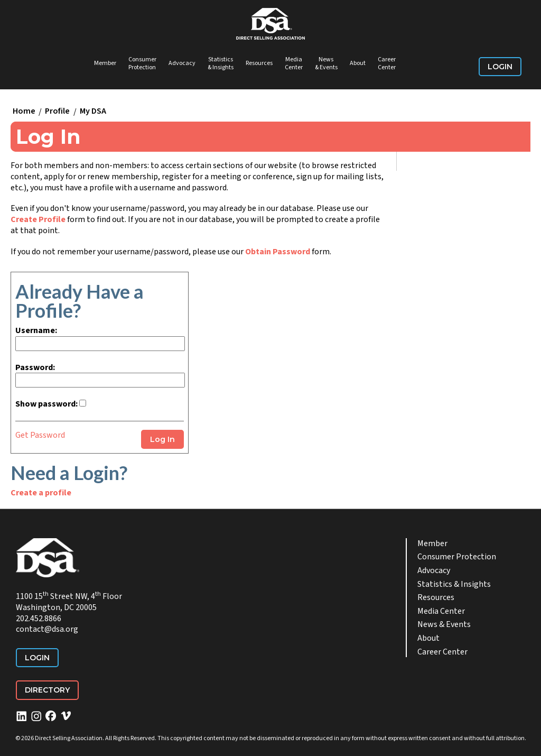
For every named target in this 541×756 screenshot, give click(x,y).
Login (500, 67)
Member (105, 63)
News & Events (326, 64)
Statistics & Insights (221, 64)
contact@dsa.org (47, 629)
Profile (57, 112)
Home (24, 112)
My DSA (93, 112)
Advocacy (182, 63)
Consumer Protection (142, 64)
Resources (259, 63)
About (358, 63)
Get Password (40, 435)
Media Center (294, 64)
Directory (47, 690)
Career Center (387, 64)
